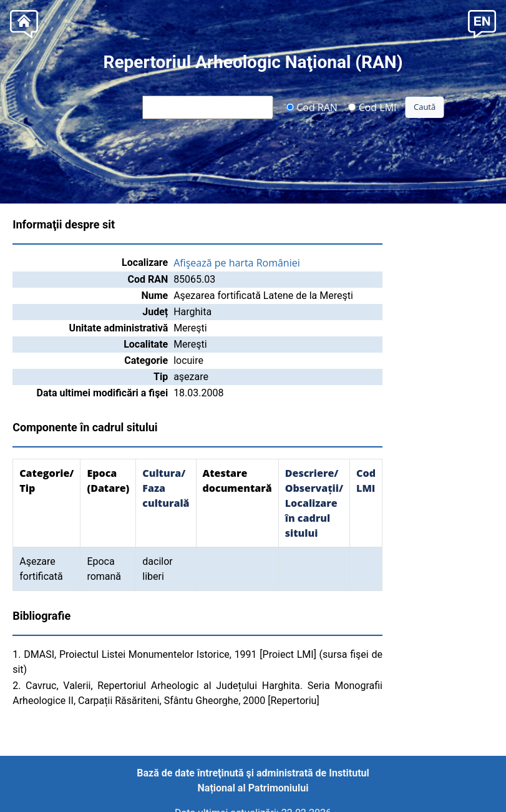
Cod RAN (312, 107)
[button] (482, 23)
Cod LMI (372, 107)
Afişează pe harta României (237, 263)
